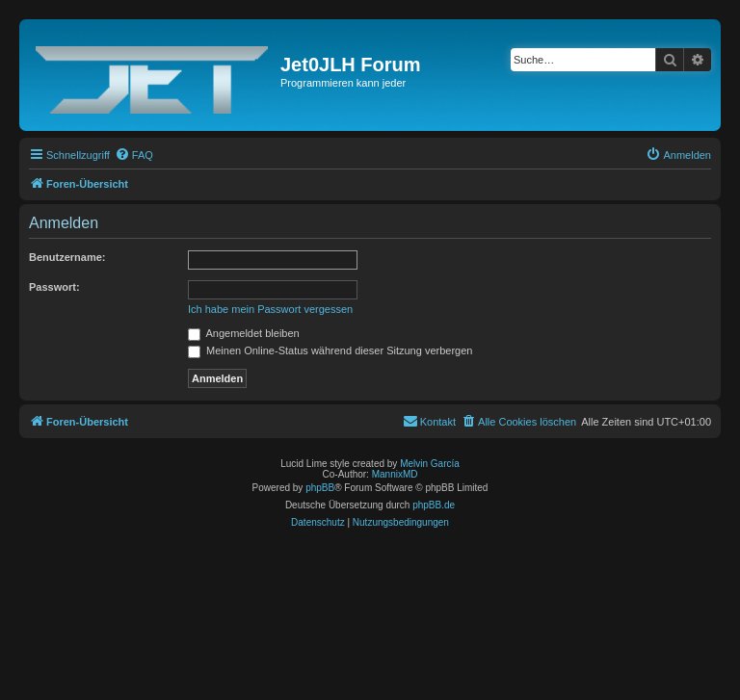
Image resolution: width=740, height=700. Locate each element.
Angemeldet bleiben (244, 333)
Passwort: (54, 287)
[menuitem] (134, 155)
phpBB (320, 488)
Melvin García (430, 464)
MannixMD (395, 474)
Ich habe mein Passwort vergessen (270, 309)
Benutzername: (67, 257)
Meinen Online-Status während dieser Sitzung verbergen (330, 350)
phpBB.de (434, 505)
